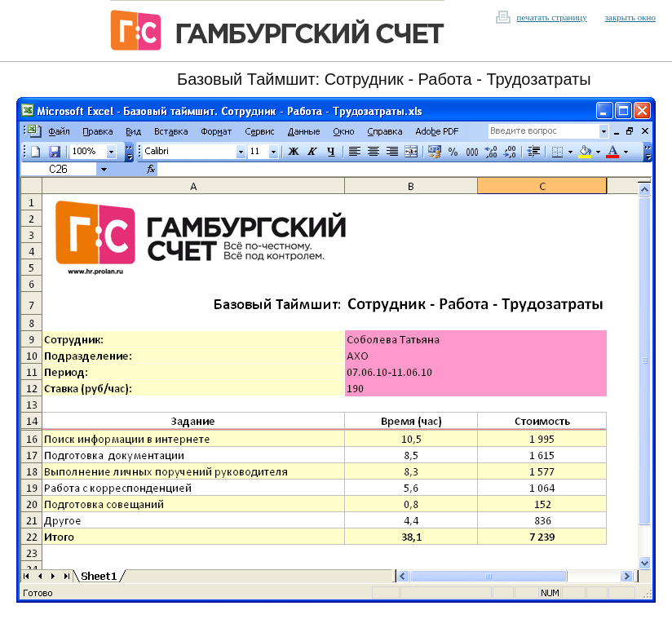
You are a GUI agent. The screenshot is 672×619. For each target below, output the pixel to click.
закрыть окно (630, 17)
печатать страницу (552, 17)
